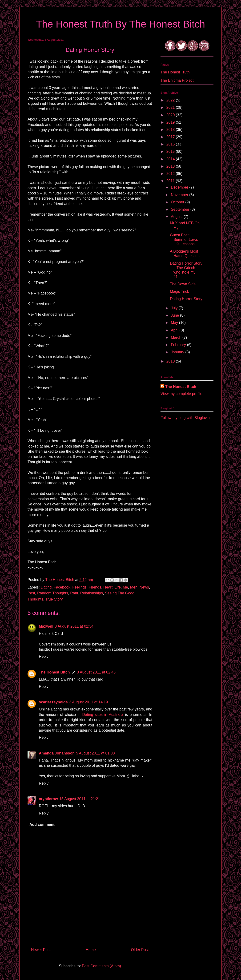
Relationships (92, 593)
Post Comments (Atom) (101, 966)
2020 (171, 115)
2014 (171, 159)
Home (91, 950)
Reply (44, 656)
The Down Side (183, 284)
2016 (171, 144)
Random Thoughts (53, 593)
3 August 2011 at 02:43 (96, 672)
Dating (46, 587)
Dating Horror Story (186, 299)
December (180, 187)
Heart (108, 587)
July (175, 308)
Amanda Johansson (57, 753)
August (177, 217)
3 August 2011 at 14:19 (89, 702)
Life (118, 587)
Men (134, 587)
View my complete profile (181, 394)
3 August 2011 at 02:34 (74, 626)
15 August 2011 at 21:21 (80, 799)
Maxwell (46, 626)
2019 (171, 122)
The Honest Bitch (60, 580)
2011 (171, 181)
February (179, 345)
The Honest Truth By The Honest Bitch (120, 24)
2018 (171, 130)
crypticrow (48, 799)
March (177, 337)
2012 (171, 174)
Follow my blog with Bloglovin (185, 418)
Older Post (140, 950)
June (175, 315)
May (175, 323)
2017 (171, 137)
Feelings (79, 587)
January (178, 352)
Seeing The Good (120, 593)
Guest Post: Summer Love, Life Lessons (184, 240)
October (178, 202)
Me (125, 587)
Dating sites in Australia (103, 715)
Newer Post (41, 950)
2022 (171, 100)
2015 (171, 151)
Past (31, 593)
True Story (54, 599)
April (175, 330)
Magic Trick (179, 292)
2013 (171, 166)
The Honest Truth (175, 72)
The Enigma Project (177, 80)
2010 (171, 361)
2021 (171, 107)
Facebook (62, 587)
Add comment (42, 825)
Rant (74, 593)
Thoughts (35, 599)
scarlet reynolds (53, 702)
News (144, 587)
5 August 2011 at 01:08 (95, 753)
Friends (95, 587)
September (181, 209)
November (180, 195)
